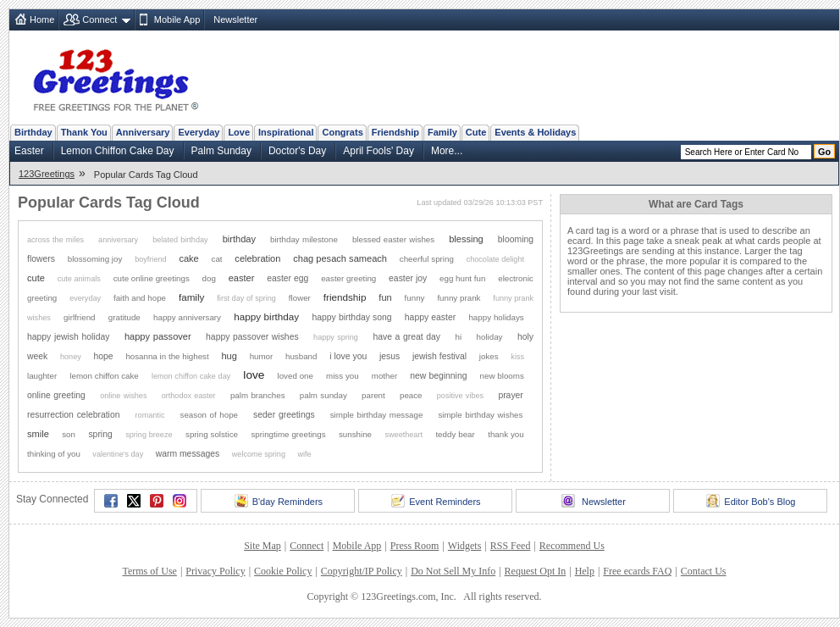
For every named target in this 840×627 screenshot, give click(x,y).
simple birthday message (377, 415)
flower (300, 298)
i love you (348, 356)
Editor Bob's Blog (751, 501)
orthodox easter (189, 396)
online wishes (123, 396)
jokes (489, 356)
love (254, 375)
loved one (296, 376)
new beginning (438, 376)
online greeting (56, 395)
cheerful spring (427, 259)
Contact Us (704, 571)
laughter (42, 376)
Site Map (262, 546)
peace (411, 395)
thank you (506, 434)
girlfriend (79, 317)
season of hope (210, 415)
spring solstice (212, 434)
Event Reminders (436, 501)
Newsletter (235, 19)
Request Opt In (536, 571)
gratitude (124, 317)
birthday (239, 239)
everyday (85, 298)
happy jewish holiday (68, 337)
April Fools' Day (379, 151)
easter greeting (348, 278)
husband (301, 356)
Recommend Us (572, 546)
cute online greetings (152, 278)
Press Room (415, 546)
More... (447, 151)
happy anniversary (187, 317)
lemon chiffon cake (104, 376)
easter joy (408, 278)
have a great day (406, 337)
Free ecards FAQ (637, 571)
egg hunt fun (462, 278)
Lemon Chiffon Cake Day (118, 151)
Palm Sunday (221, 151)
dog (209, 278)
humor (262, 356)
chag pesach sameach (340, 258)
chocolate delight (495, 259)
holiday (490, 337)
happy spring (336, 337)
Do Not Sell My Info (453, 571)
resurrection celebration (74, 415)
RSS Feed (511, 546)
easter (242, 278)
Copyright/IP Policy (362, 571)
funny (415, 298)
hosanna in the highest (167, 356)
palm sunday (323, 395)
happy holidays (496, 317)
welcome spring (259, 454)
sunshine (355, 434)
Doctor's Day (297, 151)
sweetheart (403, 435)
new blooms (502, 376)
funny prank (459, 298)
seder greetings (284, 415)
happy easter (430, 317)
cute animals (79, 279)
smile (38, 434)
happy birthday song (352, 317)
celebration (257, 258)
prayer (510, 395)
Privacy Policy (215, 571)
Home (42, 19)
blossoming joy (95, 259)
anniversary (118, 240)
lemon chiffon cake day (191, 376)
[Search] (746, 152)
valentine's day (118, 454)
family (192, 297)
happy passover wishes (252, 337)
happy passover (158, 336)
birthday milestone (304, 239)
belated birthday (180, 240)
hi (459, 337)
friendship (345, 297)
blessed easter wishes (393, 239)
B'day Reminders (279, 501)
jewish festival (439, 356)
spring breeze (149, 435)
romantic (150, 415)
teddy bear (455, 434)
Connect (99, 19)
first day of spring (246, 298)
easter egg (287, 278)
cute (36, 278)
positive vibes (460, 396)
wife (304, 454)
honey (71, 357)
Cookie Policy (283, 571)
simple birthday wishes (480, 415)
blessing (466, 239)
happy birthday (266, 316)
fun (385, 297)
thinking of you (54, 454)
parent (373, 395)
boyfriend (150, 259)
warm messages (188, 454)
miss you (343, 376)
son (69, 434)
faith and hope (140, 298)
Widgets (465, 546)
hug (229, 356)
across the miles (55, 240)
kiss (517, 357)
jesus (390, 356)
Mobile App (177, 19)
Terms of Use (149, 571)
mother (384, 376)
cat (217, 259)
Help (585, 571)
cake (188, 258)
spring (100, 434)
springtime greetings (288, 434)
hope (104, 356)
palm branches (258, 395)
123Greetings (47, 174)
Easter (29, 151)
